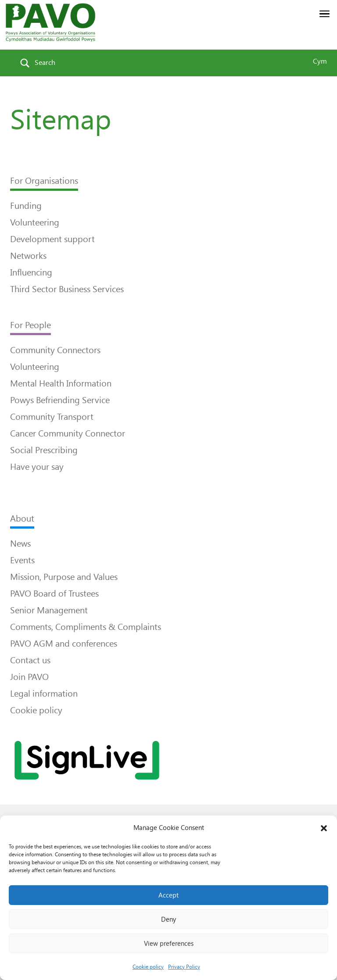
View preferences (169, 944)
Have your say (37, 467)
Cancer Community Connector (68, 433)
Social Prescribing (44, 450)
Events (22, 560)
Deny (168, 919)
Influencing (31, 272)
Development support (52, 239)
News (20, 544)
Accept (168, 895)
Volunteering (35, 222)
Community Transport (52, 417)
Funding (26, 206)
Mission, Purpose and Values (64, 577)
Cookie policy (148, 967)
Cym (320, 61)
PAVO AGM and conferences (64, 644)
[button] (324, 828)
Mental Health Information (61, 383)
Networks (28, 256)
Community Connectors (55, 350)
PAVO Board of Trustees (54, 594)
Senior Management (49, 610)
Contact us (30, 660)
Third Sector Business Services (67, 289)
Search (45, 63)
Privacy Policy (184, 967)
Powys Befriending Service (60, 400)
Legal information (44, 694)
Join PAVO (29, 677)
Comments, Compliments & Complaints (86, 627)
